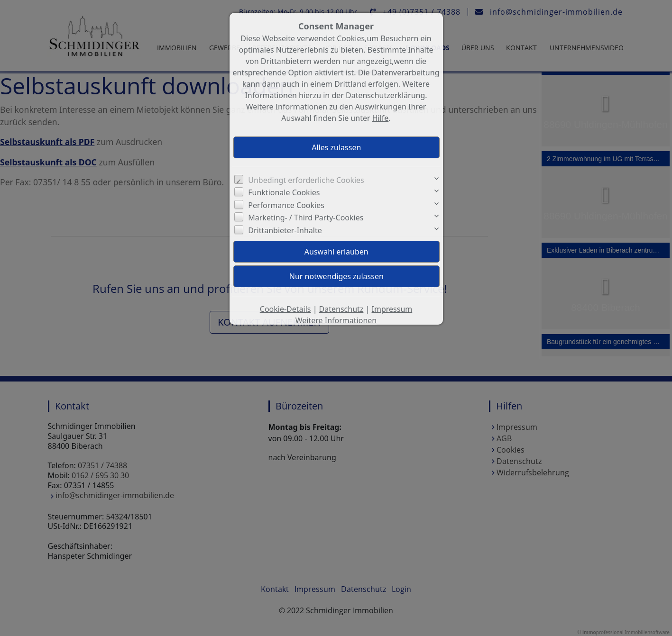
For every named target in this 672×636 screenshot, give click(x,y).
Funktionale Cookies (284, 192)
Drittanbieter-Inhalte (285, 230)
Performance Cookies (286, 205)
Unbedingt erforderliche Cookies (306, 180)
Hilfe (381, 118)
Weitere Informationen (336, 320)
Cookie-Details (285, 309)
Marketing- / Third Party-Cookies (306, 218)
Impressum (392, 309)
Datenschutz (341, 309)
